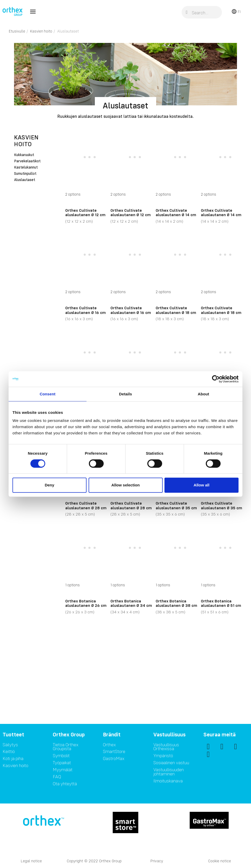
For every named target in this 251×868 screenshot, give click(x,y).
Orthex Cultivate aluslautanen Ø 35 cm (176, 505)
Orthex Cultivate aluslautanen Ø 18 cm (176, 310)
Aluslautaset (25, 180)
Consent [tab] (48, 394)
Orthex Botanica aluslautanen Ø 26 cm (86, 603)
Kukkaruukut (24, 155)
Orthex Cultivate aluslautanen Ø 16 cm (85, 310)
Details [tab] (125, 394)
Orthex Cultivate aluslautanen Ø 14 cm (176, 213)
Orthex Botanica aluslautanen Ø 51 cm (221, 603)
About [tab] (203, 394)
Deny (49, 485)
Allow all (202, 485)
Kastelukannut (26, 168)
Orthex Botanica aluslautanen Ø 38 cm (176, 603)
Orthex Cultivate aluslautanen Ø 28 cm (86, 505)
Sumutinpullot (25, 174)
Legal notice (31, 861)
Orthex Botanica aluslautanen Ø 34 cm (131, 603)
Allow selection (125, 485)
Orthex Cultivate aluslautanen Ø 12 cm (85, 213)
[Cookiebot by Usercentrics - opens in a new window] (216, 379)
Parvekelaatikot (27, 161)
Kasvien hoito (26, 141)
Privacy (157, 861)
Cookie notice (220, 861)
